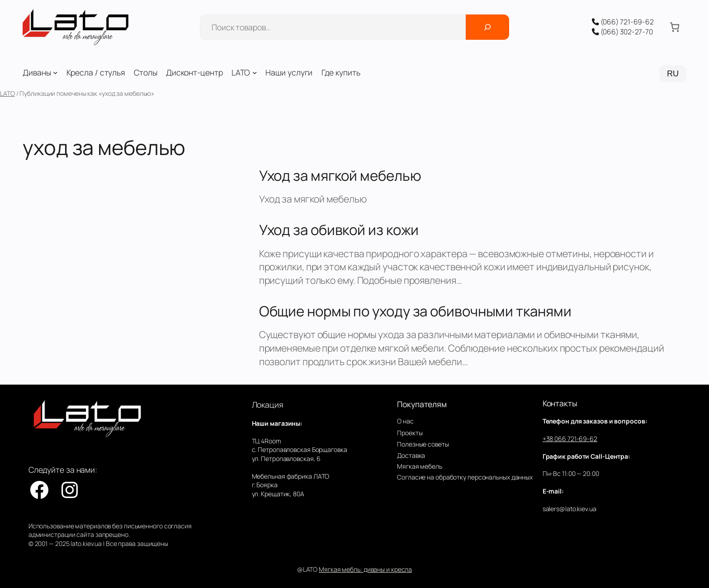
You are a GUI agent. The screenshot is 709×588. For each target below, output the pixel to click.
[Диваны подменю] (55, 73)
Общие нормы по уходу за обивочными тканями (415, 311)
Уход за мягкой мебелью (340, 176)
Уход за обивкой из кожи (339, 230)
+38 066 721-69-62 (570, 439)
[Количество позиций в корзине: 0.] (674, 27)
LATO (7, 93)
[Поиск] (487, 27)
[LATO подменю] (255, 73)
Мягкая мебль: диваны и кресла (365, 569)
